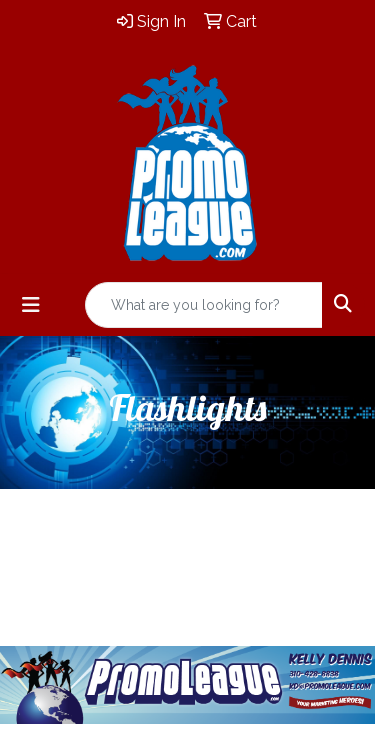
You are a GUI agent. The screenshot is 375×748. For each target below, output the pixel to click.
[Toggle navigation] (31, 305)
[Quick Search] (204, 305)
